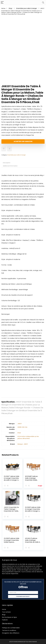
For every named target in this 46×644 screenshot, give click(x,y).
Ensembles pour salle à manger (27, 8)
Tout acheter (6, 612)
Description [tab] (7, 163)
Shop (10, 8)
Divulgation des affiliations (11, 633)
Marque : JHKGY (23, 444)
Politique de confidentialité (11, 627)
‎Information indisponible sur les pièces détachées (28, 437)
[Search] (43, 3)
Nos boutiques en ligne (9, 617)
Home (3, 8)
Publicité (5, 619)
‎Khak (19, 433)
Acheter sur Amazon (23, 141)
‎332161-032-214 (22, 427)
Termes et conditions (9, 630)
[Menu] (2, 3)
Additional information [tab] (10, 166)
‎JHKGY (20, 424)
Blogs (4, 614)
